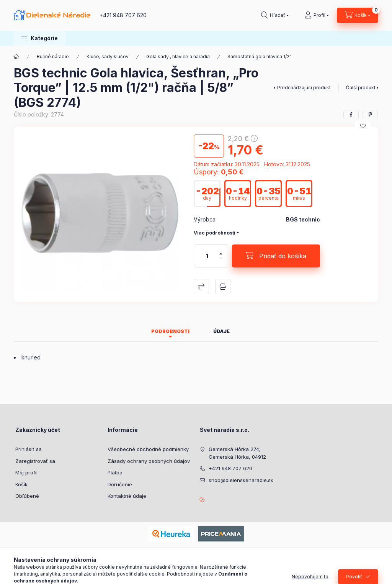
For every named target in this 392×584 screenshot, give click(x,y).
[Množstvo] (207, 256)
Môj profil (26, 472)
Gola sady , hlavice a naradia (178, 57)
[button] (40, 38)
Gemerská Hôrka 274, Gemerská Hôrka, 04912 (237, 453)
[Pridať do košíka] (276, 256)
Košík (21, 484)
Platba (115, 472)
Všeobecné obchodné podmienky (148, 449)
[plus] (221, 250)
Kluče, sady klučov (108, 57)
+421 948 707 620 (123, 15)
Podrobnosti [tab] (170, 331)
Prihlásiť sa (29, 449)
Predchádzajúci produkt (304, 88)
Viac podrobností (215, 233)
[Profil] (317, 15)
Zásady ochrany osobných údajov (149, 461)
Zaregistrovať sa (35, 461)
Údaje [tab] (221, 331)
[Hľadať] (275, 15)
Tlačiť (223, 287)
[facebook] (351, 115)
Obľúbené (27, 496)
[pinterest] (370, 115)
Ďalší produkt (361, 88)
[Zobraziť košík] (358, 15)
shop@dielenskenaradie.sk (241, 480)
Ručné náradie (53, 57)
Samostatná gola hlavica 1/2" (259, 57)
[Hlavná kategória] (16, 57)
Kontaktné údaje (127, 496)
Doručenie (120, 484)
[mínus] (221, 262)
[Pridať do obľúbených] (363, 126)
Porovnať (201, 287)
